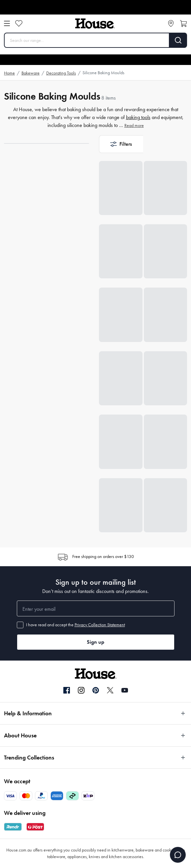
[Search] (178, 40)
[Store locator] (171, 23)
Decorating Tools (61, 73)
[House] (95, 24)
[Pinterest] (96, 690)
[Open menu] (7, 23)
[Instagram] (81, 691)
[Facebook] (67, 691)
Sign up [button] (95, 642)
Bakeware (31, 73)
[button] (121, 144)
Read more (134, 125)
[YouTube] (125, 690)
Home (9, 73)
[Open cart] (183, 23)
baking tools (138, 117)
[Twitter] (110, 690)
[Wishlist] (19, 23)
